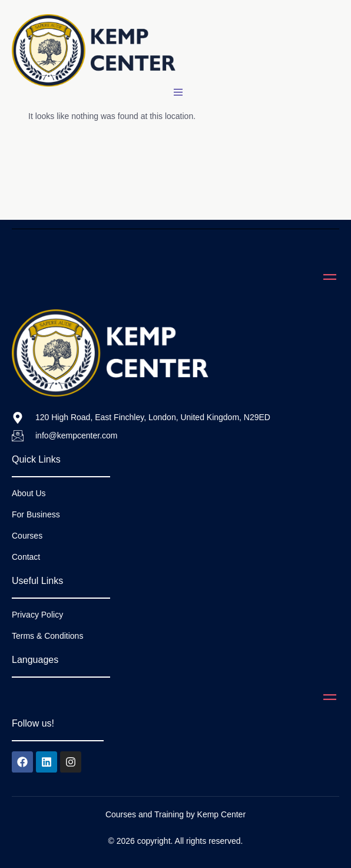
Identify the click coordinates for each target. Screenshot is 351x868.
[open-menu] (180, 93)
